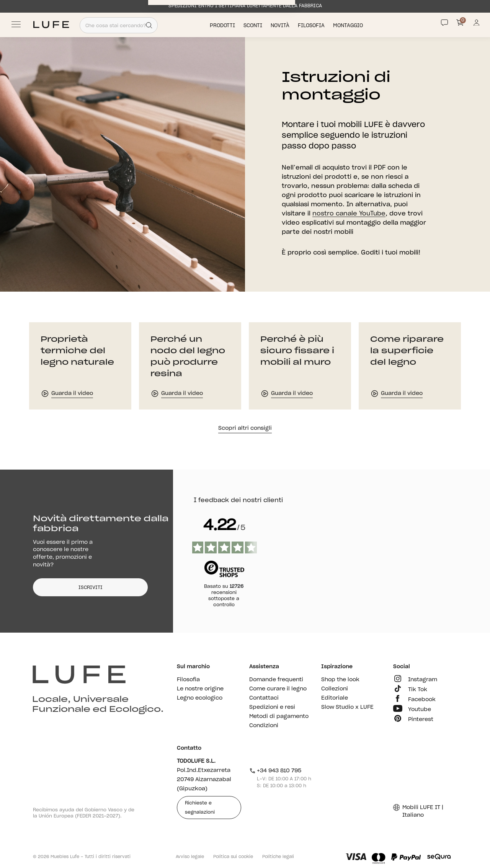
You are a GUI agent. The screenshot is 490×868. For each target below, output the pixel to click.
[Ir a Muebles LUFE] (51, 25)
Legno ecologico (200, 698)
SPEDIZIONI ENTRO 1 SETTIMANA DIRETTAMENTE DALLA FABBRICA (245, 6)
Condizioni (264, 726)
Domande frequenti (276, 680)
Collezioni (335, 689)
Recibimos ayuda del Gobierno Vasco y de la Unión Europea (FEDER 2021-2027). (84, 813)
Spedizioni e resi (272, 707)
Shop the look (340, 680)
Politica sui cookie (233, 857)
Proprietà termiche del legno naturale (77, 351)
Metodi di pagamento (279, 716)
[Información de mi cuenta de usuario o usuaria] (476, 25)
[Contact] (444, 23)
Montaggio (349, 25)
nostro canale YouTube (349, 214)
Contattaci (264, 698)
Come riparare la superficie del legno (407, 351)
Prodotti (223, 25)
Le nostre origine (200, 689)
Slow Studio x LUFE (347, 707)
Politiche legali (278, 857)
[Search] (149, 25)
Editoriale (335, 698)
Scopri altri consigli (245, 428)
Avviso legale (190, 857)
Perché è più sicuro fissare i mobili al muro (297, 351)
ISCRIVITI (91, 587)
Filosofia (312, 25)
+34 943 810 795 (275, 771)
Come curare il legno (278, 689)
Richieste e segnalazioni (200, 808)
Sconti (254, 25)
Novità (281, 25)
